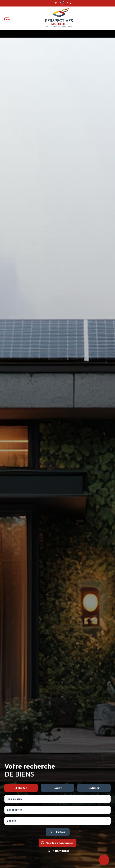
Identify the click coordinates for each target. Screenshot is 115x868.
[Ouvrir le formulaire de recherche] (58, 833)
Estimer (94, 789)
